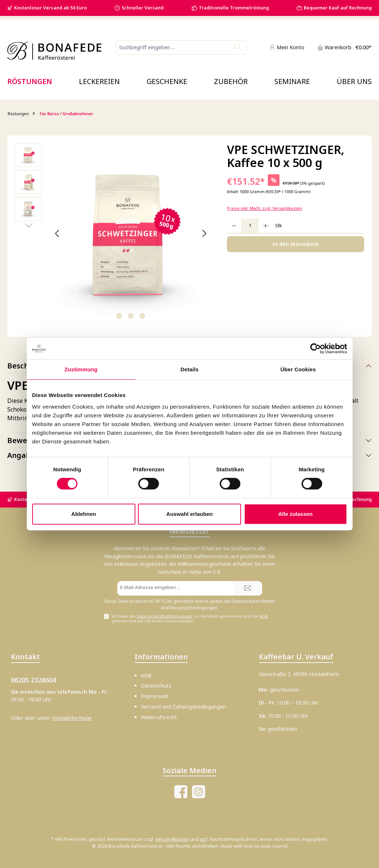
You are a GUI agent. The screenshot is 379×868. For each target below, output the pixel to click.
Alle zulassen (295, 514)
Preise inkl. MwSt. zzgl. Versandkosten (264, 208)
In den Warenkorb (296, 244)
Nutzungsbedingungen (194, 608)
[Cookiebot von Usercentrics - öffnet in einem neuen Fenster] (315, 349)
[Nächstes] (204, 233)
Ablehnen (84, 514)
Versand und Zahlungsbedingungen (183, 707)
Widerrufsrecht (159, 717)
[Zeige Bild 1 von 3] (119, 316)
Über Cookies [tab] (298, 369)
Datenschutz (156, 686)
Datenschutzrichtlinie (253, 601)
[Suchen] (238, 47)
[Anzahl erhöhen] (266, 226)
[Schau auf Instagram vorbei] (199, 792)
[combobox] (173, 47)
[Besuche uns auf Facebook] (181, 792)
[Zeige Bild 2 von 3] (131, 316)
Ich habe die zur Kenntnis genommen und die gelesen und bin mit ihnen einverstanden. (190, 618)
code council (274, 846)
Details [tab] (190, 369)
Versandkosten (172, 839)
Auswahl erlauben (189, 514)
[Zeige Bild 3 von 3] (142, 316)
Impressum (155, 696)
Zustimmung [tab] (81, 369)
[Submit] (248, 588)
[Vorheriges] (57, 233)
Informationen (161, 657)
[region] (114, 234)
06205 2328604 (33, 680)
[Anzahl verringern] (234, 226)
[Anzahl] (250, 226)
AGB (264, 616)
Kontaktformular (72, 718)
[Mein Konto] (287, 47)
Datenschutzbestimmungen (165, 616)
